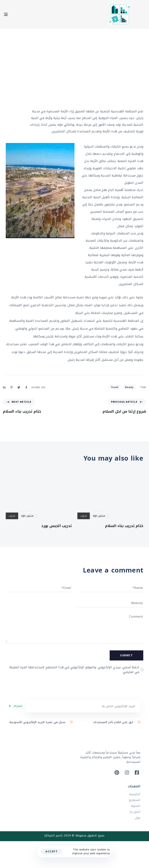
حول (138, 818)
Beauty (129, 387)
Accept (52, 852)
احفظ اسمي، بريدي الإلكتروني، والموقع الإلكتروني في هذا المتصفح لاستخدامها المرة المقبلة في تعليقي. (74, 670)
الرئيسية (135, 794)
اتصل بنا (135, 812)
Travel (115, 387)
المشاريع (135, 800)
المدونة (136, 806)
